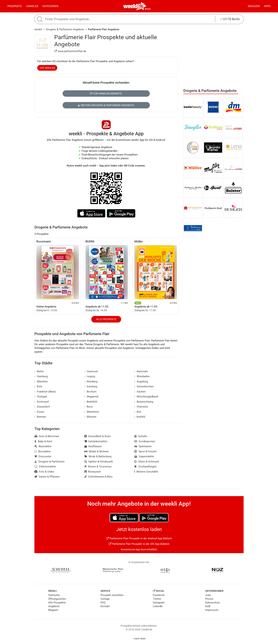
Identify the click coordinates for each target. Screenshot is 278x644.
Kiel (138, 412)
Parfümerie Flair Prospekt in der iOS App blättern (139, 544)
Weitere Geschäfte (146, 472)
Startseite (54, 595)
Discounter (43, 456)
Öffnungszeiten (57, 599)
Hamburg (41, 376)
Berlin (148, 9)
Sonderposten (145, 441)
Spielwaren (143, 446)
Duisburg (91, 386)
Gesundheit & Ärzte (98, 436)
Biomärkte (42, 451)
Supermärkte (144, 456)
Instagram (159, 603)
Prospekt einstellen (112, 595)
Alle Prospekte (106, 319)
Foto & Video (44, 472)
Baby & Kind (43, 441)
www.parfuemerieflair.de (70, 51)
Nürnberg (91, 382)
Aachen (140, 392)
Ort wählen (47, 68)
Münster (91, 417)
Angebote (54, 606)
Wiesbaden (142, 376)
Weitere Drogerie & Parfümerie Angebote (106, 105)
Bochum (91, 392)
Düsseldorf (42, 407)
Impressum (212, 610)
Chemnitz (141, 407)
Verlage (105, 599)
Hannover (91, 371)
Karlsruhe (141, 371)
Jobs (208, 595)
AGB (208, 606)
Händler (32, 6)
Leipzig (90, 376)
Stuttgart (41, 397)
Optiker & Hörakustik (99, 462)
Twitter (157, 599)
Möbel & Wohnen (97, 451)
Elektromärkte (45, 467)
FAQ (103, 603)
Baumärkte (43, 446)
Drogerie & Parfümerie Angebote (65, 29)
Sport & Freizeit (145, 451)
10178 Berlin (230, 19)
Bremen (40, 417)
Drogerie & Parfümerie (49, 462)
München (41, 382)
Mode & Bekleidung (98, 456)
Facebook (159, 595)
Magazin (254, 6)
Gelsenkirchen (144, 386)
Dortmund (41, 402)
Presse (209, 599)
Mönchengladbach (146, 397)
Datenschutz (212, 603)
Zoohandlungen (145, 467)
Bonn (89, 407)
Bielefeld (91, 402)
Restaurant (93, 472)
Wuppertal (92, 397)
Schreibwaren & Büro (99, 477)
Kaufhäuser (93, 446)
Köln (38, 386)
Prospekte (15, 6)
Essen (39, 412)
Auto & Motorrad (47, 436)
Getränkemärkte (96, 441)
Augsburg (141, 382)
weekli (38, 29)
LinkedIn (158, 606)
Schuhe (141, 436)
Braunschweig (144, 402)
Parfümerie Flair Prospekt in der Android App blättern (139, 538)
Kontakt (105, 606)
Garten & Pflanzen (47, 477)
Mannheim (92, 412)
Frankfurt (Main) (45, 392)
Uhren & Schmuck (147, 462)
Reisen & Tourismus (98, 467)
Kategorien (50, 6)
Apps (267, 6)
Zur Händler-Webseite (106, 94)
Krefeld (140, 417)
